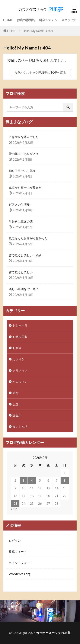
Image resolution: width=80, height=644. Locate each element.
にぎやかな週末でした (24, 137)
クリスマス (20, 370)
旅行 (16, 393)
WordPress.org (20, 574)
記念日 (17, 404)
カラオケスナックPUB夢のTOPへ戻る (40, 72)
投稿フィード (18, 552)
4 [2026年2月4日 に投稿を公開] (32, 480)
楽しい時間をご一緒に (24, 289)
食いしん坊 (20, 427)
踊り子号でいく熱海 (22, 171)
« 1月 (15, 509)
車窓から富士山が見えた (25, 188)
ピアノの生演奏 (19, 204)
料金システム (48, 20)
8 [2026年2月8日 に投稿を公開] (65, 480)
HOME (8, 20)
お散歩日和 (20, 337)
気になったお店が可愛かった (28, 238)
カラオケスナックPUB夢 (53, 633)
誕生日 (17, 415)
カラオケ (19, 359)
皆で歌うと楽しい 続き (25, 255)
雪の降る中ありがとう (24, 154)
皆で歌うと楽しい (21, 272)
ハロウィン (20, 382)
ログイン (15, 540)
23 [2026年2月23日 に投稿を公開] (15, 504)
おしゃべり (20, 325)
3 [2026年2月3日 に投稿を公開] (23, 480)
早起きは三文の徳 (21, 221)
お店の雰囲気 (26, 20)
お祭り (17, 348)
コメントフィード (21, 563)
